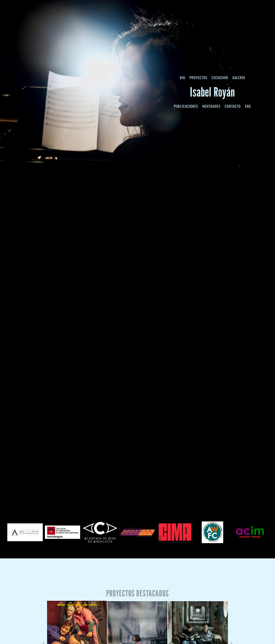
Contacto (233, 106)
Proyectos (198, 78)
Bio (183, 78)
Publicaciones (186, 106)
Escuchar (220, 78)
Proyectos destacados (137, 598)
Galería (239, 78)
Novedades (211, 106)
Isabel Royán (212, 92)
